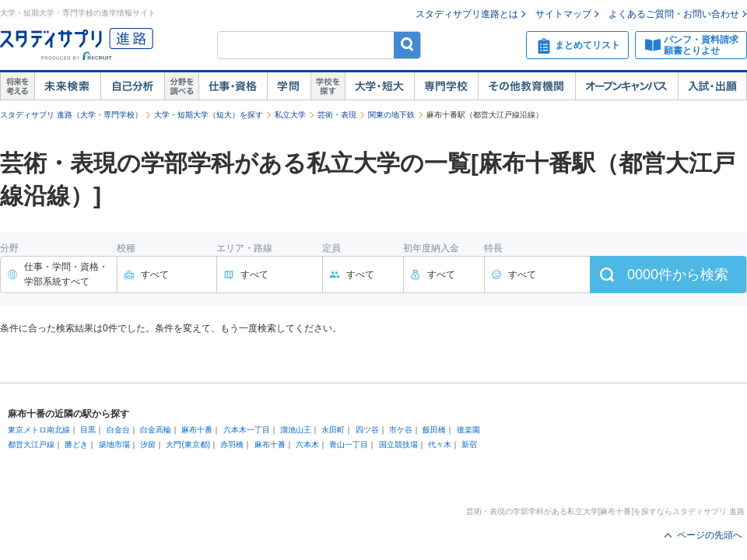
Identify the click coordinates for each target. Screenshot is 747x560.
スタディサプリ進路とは (467, 14)
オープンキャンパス (626, 86)
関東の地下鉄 (391, 115)
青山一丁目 (349, 444)
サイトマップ (563, 14)
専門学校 (446, 86)
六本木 (307, 444)
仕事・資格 (233, 86)
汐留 (148, 444)
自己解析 (132, 86)
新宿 (469, 444)
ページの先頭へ (710, 535)
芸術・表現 (337, 115)
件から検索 (678, 275)
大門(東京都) (188, 444)
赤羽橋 (232, 444)
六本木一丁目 (247, 430)
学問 (289, 86)
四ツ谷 (367, 430)
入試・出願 (712, 86)
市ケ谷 (401, 430)
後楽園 (468, 430)
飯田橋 (434, 430)
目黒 (88, 430)
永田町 (333, 430)
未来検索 (67, 86)
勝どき (76, 444)
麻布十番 (197, 430)
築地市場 (114, 444)
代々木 (440, 444)
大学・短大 (379, 86)
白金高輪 (156, 430)
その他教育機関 (526, 86)
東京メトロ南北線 (39, 430)
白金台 (118, 430)
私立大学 (290, 115)
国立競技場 (398, 444)
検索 (407, 45)
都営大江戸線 (31, 444)
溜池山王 (296, 430)
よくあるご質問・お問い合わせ (674, 14)
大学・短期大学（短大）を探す (209, 115)
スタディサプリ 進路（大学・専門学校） (71, 115)
